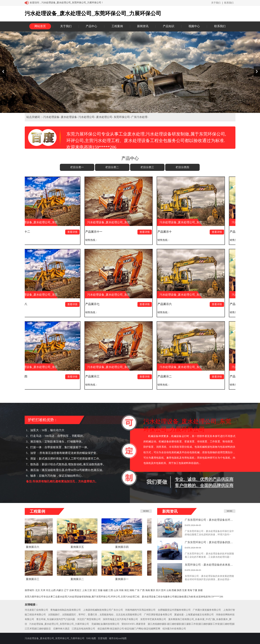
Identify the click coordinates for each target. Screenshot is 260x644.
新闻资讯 (143, 26)
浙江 (95, 590)
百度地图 (102, 638)
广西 (142, 590)
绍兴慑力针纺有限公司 (174, 629)
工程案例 (117, 26)
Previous (3, 71)
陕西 (179, 590)
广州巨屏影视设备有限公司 (158, 615)
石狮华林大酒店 (61, 629)
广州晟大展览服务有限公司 (207, 610)
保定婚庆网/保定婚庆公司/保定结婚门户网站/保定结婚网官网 (129, 629)
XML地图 (91, 638)
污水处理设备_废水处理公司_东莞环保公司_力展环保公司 (59, 624)
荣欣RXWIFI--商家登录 (134, 624)
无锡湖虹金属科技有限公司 (105, 624)
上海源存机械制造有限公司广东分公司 (103, 610)
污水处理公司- (87, 117)
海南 (148, 590)
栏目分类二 (112, 167)
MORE (146, 511)
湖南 (132, 590)
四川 (158, 590)
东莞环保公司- (122, 117)
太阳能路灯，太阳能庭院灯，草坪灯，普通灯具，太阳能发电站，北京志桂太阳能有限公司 (95, 615)
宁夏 (195, 590)
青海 (190, 590)
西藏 (174, 590)
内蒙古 (60, 590)
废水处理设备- (70, 117)
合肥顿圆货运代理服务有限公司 (174, 610)
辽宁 (66, 590)
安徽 (100, 590)
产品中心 (91, 26)
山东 (116, 590)
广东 (137, 590)
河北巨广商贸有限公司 (89, 619)
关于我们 (216, 3)
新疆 (200, 590)
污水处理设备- (52, 117)
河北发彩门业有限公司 (36, 610)
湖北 (127, 590)
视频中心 (194, 26)
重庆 (153, 590)
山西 (53, 590)
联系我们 (229, 3)
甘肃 (184, 590)
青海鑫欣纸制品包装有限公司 (66, 610)
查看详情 (76, 232)
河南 (121, 590)
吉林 (72, 590)
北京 (38, 590)
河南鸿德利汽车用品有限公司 (140, 610)
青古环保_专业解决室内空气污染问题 (56, 619)
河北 (48, 590)
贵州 (163, 590)
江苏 (90, 590)
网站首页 (40, 26)
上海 (84, 590)
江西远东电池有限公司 (83, 629)
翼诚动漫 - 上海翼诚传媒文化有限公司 (194, 615)
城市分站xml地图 (118, 638)
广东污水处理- (140, 117)
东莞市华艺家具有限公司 (153, 619)
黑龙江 (78, 590)
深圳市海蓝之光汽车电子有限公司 (120, 619)
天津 (43, 590)
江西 (111, 590)
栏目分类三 (147, 167)
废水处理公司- (105, 117)
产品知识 (169, 26)
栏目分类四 (182, 167)
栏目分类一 (77, 167)
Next (257, 71)
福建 (106, 590)
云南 (169, 590)
